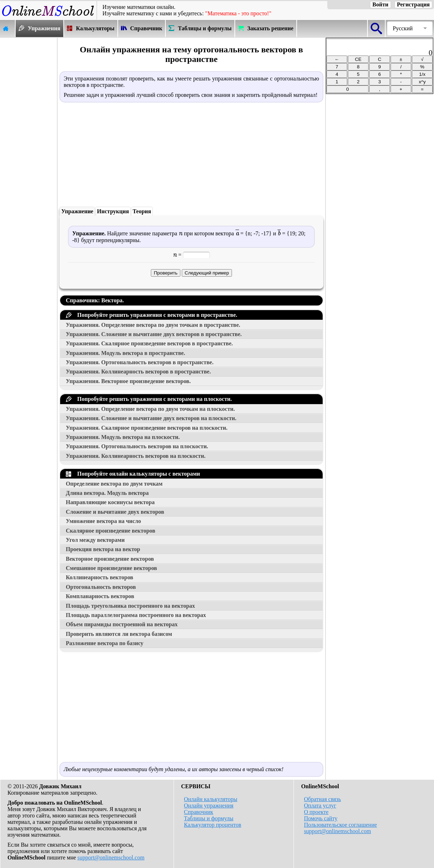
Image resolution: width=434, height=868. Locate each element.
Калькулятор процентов (213, 825)
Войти (380, 4)
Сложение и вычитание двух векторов (115, 512)
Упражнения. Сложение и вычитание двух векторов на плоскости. (151, 418)
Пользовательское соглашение (340, 825)
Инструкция (113, 211)
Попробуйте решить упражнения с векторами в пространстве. (152, 315)
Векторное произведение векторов (110, 559)
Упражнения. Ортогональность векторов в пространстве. (140, 362)
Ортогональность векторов (101, 587)
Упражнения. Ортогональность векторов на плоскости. (137, 446)
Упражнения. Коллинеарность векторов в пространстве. (138, 372)
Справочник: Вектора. (95, 300)
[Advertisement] (28, 145)
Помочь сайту (321, 818)
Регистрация (413, 4)
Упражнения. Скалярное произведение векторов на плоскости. (147, 428)
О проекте (316, 812)
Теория (142, 211)
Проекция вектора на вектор (103, 549)
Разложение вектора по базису (105, 643)
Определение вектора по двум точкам (114, 484)
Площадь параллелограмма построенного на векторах (136, 615)
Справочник (199, 812)
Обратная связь (322, 799)
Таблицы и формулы (209, 818)
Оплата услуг (320, 806)
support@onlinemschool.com (111, 857)
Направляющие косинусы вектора (110, 502)
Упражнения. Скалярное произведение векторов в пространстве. (149, 343)
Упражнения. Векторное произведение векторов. (128, 381)
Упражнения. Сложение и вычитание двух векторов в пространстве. (154, 334)
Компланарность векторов (100, 596)
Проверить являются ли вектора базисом (119, 634)
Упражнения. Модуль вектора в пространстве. (125, 353)
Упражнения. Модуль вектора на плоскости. (123, 437)
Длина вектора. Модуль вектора (107, 493)
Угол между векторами (95, 540)
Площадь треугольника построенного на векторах (130, 606)
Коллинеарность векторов (99, 577)
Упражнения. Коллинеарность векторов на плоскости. (136, 456)
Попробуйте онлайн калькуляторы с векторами (133, 474)
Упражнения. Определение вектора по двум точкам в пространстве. (153, 325)
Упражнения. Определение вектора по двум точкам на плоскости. (150, 409)
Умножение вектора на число (103, 521)
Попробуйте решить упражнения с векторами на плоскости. (149, 399)
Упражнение (77, 211)
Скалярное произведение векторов (110, 531)
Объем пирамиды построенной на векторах (122, 624)
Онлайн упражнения (209, 806)
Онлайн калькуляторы (211, 799)
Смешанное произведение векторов (111, 568)
